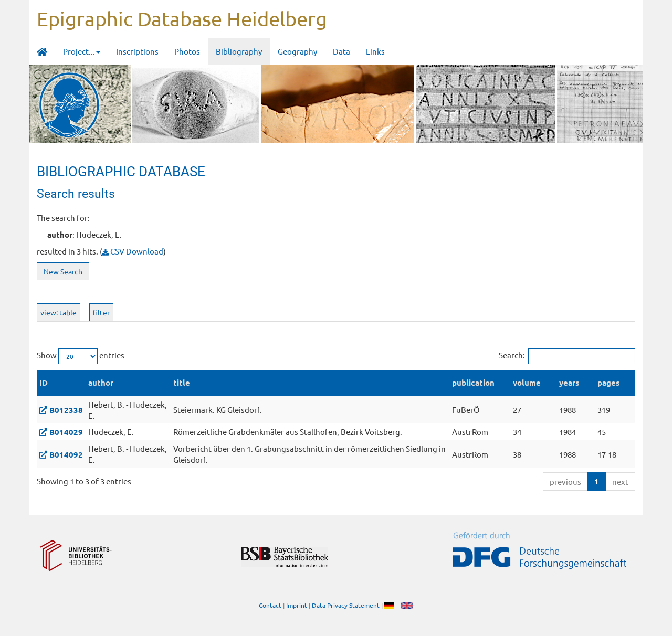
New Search (63, 271)
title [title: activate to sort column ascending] (182, 383)
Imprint (297, 605)
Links (375, 51)
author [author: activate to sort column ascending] (101, 383)
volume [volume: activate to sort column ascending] (527, 383)
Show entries (81, 356)
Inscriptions (137, 51)
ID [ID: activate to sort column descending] (44, 383)
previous (565, 481)
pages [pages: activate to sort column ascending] (608, 383)
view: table (59, 312)
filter (101, 312)
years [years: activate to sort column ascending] (569, 383)
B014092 (66, 454)
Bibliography (239, 51)
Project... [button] (82, 51)
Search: (567, 356)
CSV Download (133, 251)
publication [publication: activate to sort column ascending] (473, 383)
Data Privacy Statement (346, 605)
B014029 (66, 432)
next (620, 481)
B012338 (66, 410)
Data (342, 51)
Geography (297, 51)
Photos (187, 51)
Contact (270, 605)
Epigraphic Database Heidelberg (182, 18)
